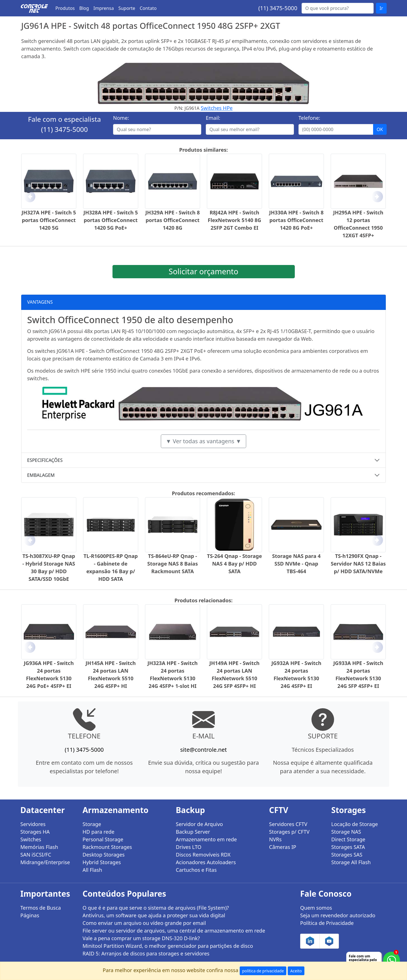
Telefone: (309, 118)
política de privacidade (263, 971)
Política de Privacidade (327, 923)
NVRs (275, 839)
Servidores (33, 824)
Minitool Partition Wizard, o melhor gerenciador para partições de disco (168, 946)
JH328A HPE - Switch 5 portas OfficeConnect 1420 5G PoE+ (111, 220)
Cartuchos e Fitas (196, 870)
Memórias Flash (39, 847)
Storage (92, 824)
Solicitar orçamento (203, 271)
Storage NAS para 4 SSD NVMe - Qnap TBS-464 (296, 564)
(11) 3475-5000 (278, 8)
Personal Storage (103, 839)
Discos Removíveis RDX (203, 855)
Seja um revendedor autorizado (338, 915)
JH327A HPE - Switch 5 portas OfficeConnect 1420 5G (49, 220)
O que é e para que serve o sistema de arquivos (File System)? (156, 908)
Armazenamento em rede (206, 839)
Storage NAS (346, 832)
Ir (381, 8)
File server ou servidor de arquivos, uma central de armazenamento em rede (174, 931)
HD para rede (98, 832)
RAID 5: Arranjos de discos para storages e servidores (146, 953)
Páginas (30, 915)
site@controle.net (203, 750)
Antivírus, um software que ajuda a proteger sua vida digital (154, 915)
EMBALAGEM (41, 475)
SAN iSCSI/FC (36, 855)
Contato (148, 8)
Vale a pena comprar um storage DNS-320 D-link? (141, 938)
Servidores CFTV (288, 824)
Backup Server (193, 832)
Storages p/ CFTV (289, 832)
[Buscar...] (338, 8)
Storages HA (35, 832)
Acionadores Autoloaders (206, 862)
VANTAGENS (40, 302)
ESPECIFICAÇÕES (45, 460)
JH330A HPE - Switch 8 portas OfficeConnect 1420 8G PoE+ (296, 220)
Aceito (296, 971)
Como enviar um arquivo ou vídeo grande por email (144, 923)
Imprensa (104, 8)
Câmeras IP (283, 847)
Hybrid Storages (102, 862)
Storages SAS (347, 855)
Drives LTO (189, 847)
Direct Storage (348, 839)
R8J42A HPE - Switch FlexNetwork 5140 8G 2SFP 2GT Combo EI (234, 220)
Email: (213, 118)
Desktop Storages (104, 855)
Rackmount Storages (107, 847)
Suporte (127, 8)
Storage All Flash (351, 862)
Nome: (121, 118)
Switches (31, 839)
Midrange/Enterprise (45, 862)
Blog (84, 8)
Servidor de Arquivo (199, 824)
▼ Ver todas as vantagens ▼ (203, 441)
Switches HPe (217, 108)
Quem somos (316, 908)
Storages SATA (348, 847)
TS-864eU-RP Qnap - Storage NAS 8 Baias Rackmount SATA (173, 564)
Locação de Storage (355, 824)
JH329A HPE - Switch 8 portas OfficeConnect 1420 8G (172, 220)
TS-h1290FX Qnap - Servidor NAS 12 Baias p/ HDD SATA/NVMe (358, 564)
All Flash (92, 870)
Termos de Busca (41, 908)
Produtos (65, 8)
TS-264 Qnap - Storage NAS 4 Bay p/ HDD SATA (234, 564)
